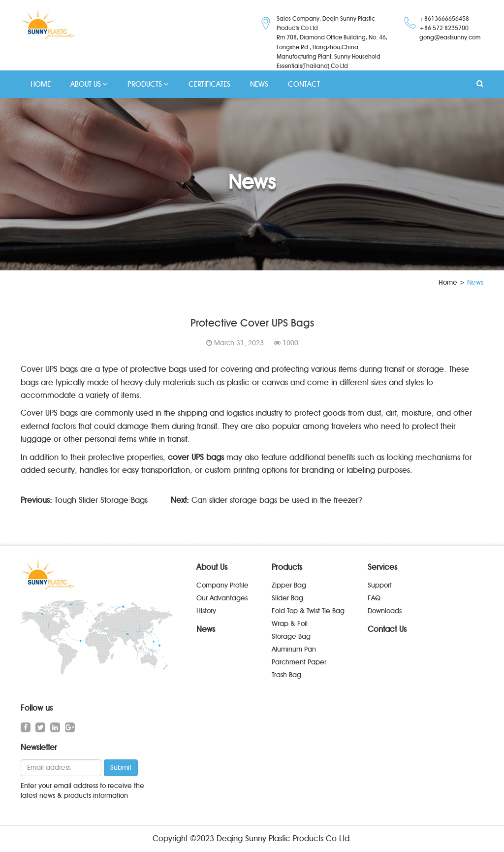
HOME (41, 84)
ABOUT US (89, 84)
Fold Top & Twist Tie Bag (308, 611)
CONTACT (304, 84)
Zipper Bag (289, 585)
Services (382, 567)
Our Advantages (222, 598)
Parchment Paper (299, 662)
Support (380, 585)
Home (448, 282)
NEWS (259, 84)
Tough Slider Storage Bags (101, 500)
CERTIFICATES (209, 84)
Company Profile (222, 585)
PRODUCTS (148, 84)
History (206, 611)
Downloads (385, 611)
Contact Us (387, 629)
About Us (212, 567)
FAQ (374, 598)
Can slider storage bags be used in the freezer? (277, 500)
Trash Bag (286, 675)
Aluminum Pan (294, 649)
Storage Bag (291, 637)
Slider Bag (287, 598)
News (206, 629)
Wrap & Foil (290, 624)
